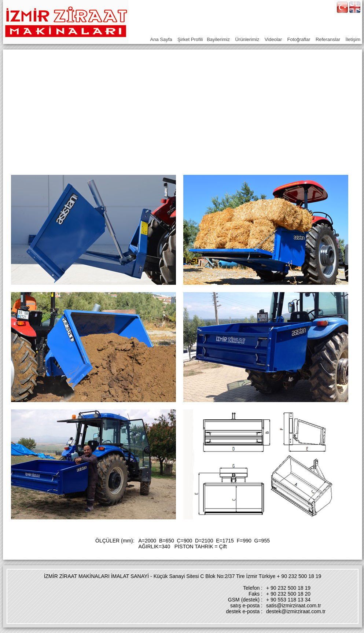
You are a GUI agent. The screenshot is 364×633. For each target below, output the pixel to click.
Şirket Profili (190, 39)
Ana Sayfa (161, 39)
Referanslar (328, 39)
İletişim (353, 39)
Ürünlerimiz (247, 39)
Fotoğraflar (299, 39)
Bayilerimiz (218, 39)
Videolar (273, 39)
